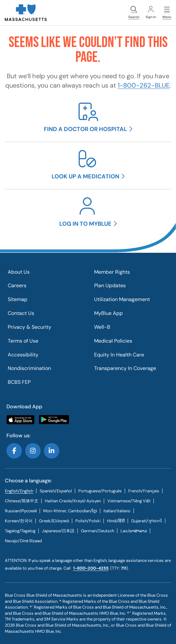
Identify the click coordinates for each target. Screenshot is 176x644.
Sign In (151, 13)
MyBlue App (108, 313)
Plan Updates (110, 285)
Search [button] (134, 13)
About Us (19, 272)
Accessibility (23, 355)
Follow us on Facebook (14, 451)
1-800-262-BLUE (144, 85)
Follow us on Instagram (33, 451)
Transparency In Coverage (125, 368)
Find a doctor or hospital (85, 129)
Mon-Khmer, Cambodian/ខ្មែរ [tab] (70, 511)
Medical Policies (113, 341)
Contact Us (21, 313)
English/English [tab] (19, 491)
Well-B (102, 327)
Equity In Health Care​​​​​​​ (119, 355)
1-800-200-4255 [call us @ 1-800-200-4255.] (91, 568)
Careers (17, 285)
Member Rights (112, 272)
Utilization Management (122, 299)
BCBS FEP (19, 382)
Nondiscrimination (29, 368)
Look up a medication (85, 176)
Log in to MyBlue (85, 224)
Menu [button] (167, 13)
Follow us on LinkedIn (52, 451)
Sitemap (18, 299)
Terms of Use (23, 341)
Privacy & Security (29, 327)
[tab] (56, 491)
